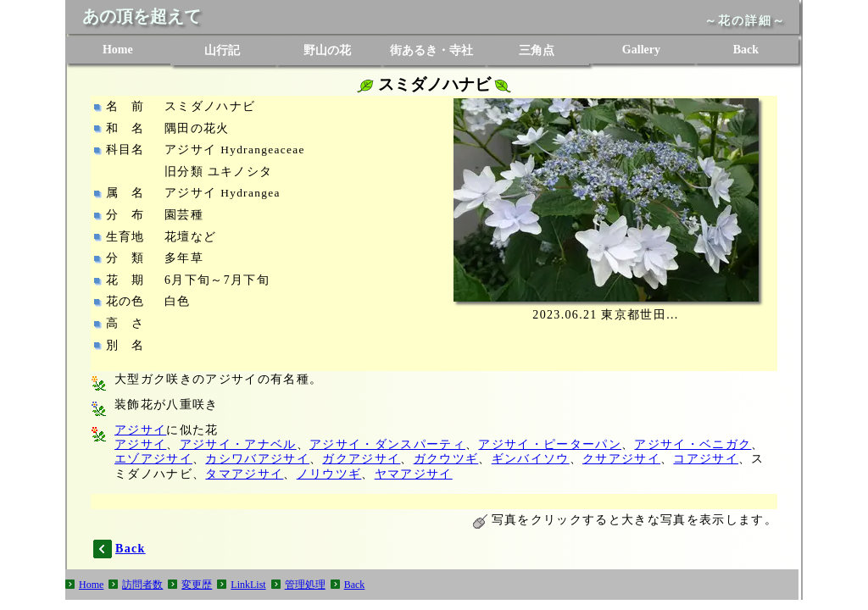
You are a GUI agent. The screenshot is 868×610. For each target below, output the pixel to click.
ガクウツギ (446, 459)
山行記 (222, 50)
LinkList (248, 585)
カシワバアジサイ (257, 459)
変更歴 (197, 585)
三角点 (537, 50)
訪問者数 (142, 585)
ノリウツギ (329, 474)
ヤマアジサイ (414, 474)
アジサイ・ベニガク (693, 444)
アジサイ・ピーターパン (550, 444)
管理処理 (305, 585)
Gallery (641, 50)
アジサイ (140, 430)
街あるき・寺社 (431, 50)
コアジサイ (706, 459)
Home (118, 50)
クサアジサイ (621, 459)
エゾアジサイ (153, 459)
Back (746, 50)
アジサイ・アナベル (238, 444)
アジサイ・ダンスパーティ (387, 444)
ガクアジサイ (361, 459)
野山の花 (327, 50)
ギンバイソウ (531, 459)
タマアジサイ (244, 474)
